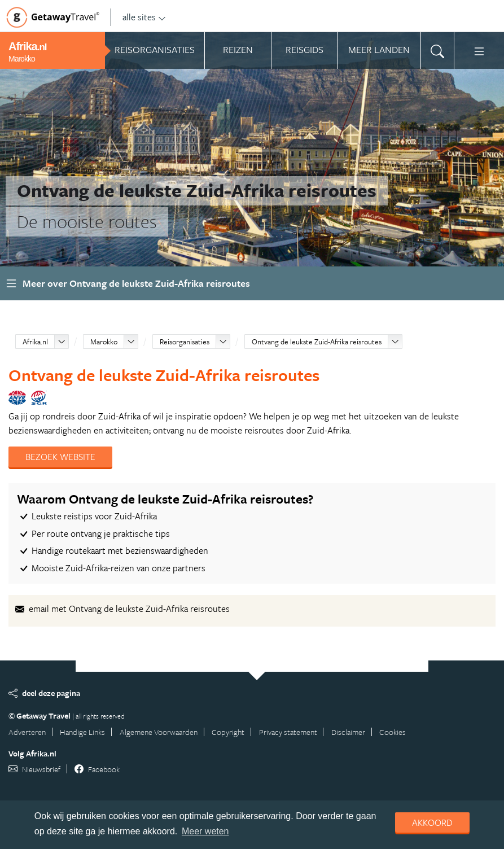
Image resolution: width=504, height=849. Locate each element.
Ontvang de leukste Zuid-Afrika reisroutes (317, 342)
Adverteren (27, 732)
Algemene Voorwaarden (159, 732)
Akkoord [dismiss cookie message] (432, 822)
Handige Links (82, 732)
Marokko (104, 342)
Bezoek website (60, 457)
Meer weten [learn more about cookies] (205, 831)
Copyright (228, 732)
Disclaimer (348, 732)
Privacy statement (288, 732)
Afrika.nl (35, 342)
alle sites (144, 17)
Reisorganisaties (185, 342)
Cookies (393, 732)
